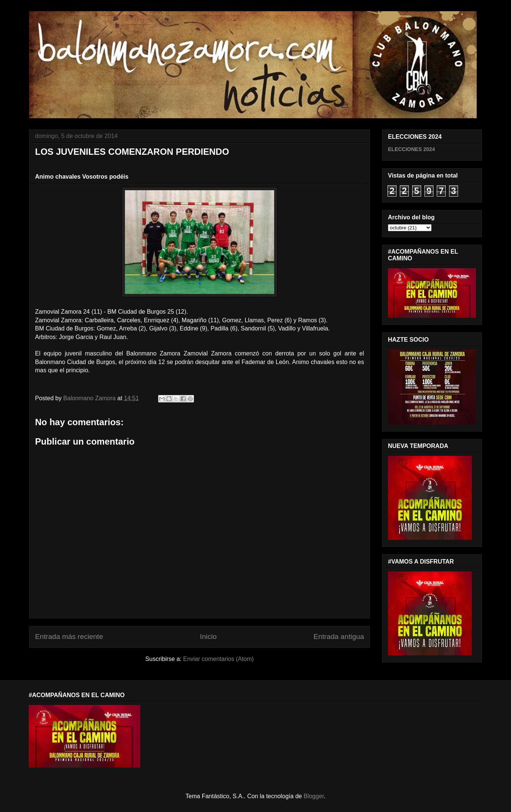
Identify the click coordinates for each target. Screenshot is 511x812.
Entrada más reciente (69, 637)
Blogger (314, 796)
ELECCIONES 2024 (411, 149)
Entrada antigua (339, 637)
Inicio (208, 637)
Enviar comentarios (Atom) (218, 659)
